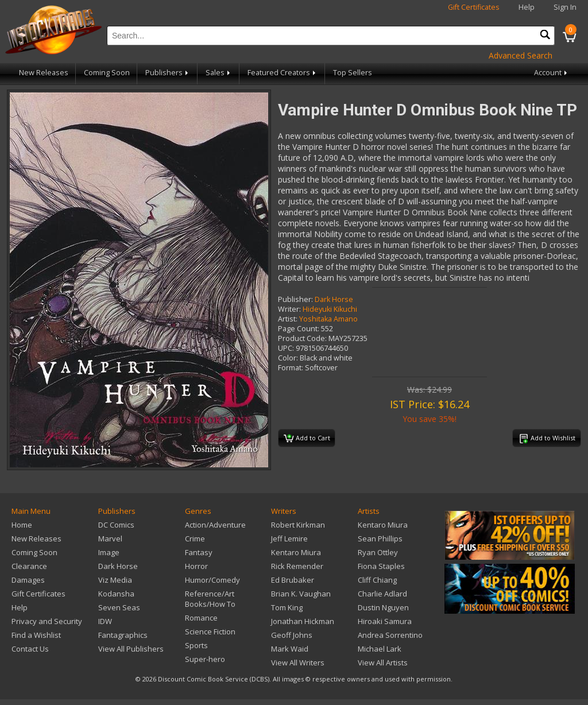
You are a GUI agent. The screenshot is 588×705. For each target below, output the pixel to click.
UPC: (286, 348)
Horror (196, 566)
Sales (219, 73)
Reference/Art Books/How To (210, 599)
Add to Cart (307, 439)
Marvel (110, 539)
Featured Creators (283, 73)
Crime (195, 539)
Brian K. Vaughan (301, 594)
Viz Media (115, 580)
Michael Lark (380, 649)
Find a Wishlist (36, 635)
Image (109, 552)
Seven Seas (119, 607)
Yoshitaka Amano (328, 319)
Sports (196, 645)
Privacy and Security (47, 621)
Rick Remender (297, 566)
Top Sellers (353, 73)
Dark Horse (334, 299)
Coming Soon (107, 73)
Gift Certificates (474, 7)
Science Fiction (210, 632)
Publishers (168, 73)
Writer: (289, 309)
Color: (288, 358)
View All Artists (383, 663)
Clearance (29, 566)
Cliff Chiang (377, 580)
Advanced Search (521, 55)
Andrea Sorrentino (390, 635)
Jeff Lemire (289, 539)
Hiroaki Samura (385, 621)
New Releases (44, 73)
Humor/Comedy (212, 580)
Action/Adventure (215, 525)
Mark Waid (290, 649)
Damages (28, 580)
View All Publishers (131, 649)
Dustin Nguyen (383, 607)
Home (22, 525)
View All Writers (298, 663)
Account (552, 73)
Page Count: (299, 329)
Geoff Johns (292, 635)
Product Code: (302, 338)
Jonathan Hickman (303, 621)
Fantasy (199, 552)
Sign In (565, 7)
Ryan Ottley (378, 552)
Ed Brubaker (293, 580)
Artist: (288, 319)
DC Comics (116, 525)
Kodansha (116, 594)
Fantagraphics (123, 635)
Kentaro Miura (296, 552)
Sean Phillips (380, 539)
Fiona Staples (381, 566)
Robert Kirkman (298, 525)
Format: (291, 368)
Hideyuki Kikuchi (330, 309)
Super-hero (205, 659)
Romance (201, 618)
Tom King (287, 607)
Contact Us (30, 649)
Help (527, 7)
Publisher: (295, 299)
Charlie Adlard (382, 594)
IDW (105, 621)
